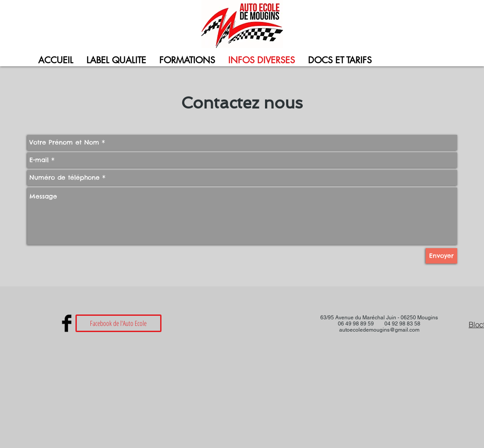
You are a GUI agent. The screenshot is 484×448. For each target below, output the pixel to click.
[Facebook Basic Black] (67, 323)
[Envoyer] (441, 256)
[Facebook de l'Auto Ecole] (118, 323)
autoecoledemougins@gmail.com (379, 330)
